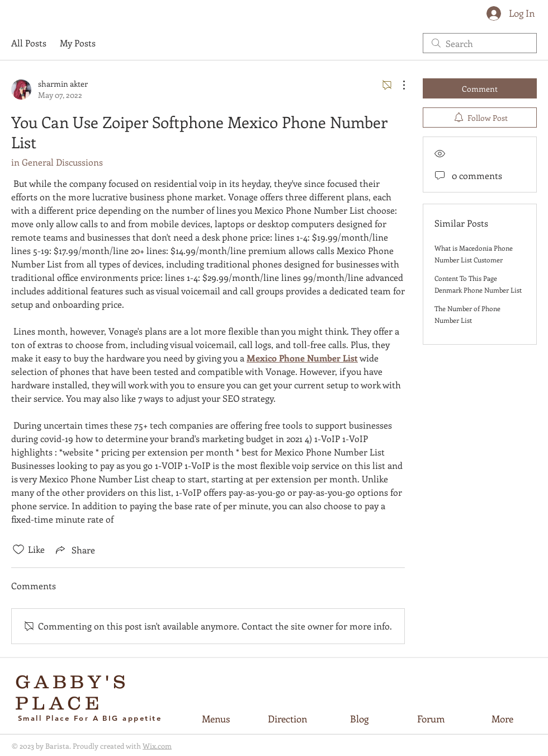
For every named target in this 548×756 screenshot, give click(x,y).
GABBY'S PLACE (72, 692)
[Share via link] (74, 550)
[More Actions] (398, 85)
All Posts (29, 43)
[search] (480, 43)
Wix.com (157, 746)
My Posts (78, 43)
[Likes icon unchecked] (18, 550)
